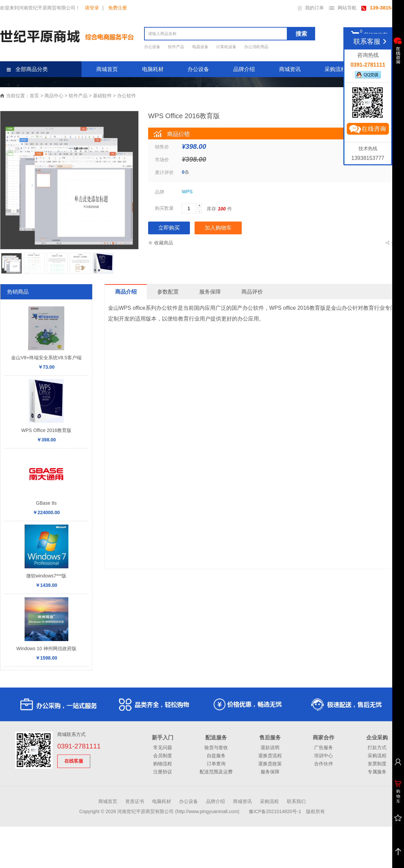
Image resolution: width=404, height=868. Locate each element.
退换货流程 (270, 756)
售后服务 (270, 738)
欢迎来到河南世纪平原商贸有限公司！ (40, 8)
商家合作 (324, 738)
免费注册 (117, 8)
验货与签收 (216, 747)
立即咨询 (368, 130)
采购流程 (335, 69)
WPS (187, 192)
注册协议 (163, 772)
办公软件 (127, 96)
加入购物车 (218, 228)
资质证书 (135, 801)
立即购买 (169, 228)
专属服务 (377, 772)
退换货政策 (270, 764)
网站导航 (343, 8)
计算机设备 (227, 47)
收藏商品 (161, 243)
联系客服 (371, 41)
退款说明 (270, 747)
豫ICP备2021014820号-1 (275, 811)
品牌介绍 (244, 69)
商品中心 (54, 96)
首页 (34, 96)
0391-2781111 (79, 746)
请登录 (92, 8)
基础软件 (102, 96)
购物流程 (163, 764)
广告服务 (324, 747)
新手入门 (163, 738)
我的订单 (311, 8)
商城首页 (107, 69)
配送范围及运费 (216, 772)
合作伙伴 (324, 764)
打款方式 (377, 747)
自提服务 (216, 756)
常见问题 (163, 747)
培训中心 (324, 756)
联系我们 (296, 801)
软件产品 (177, 47)
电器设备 (201, 47)
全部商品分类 (27, 69)
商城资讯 (290, 69)
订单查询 (216, 764)
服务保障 (270, 772)
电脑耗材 (153, 69)
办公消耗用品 (256, 47)
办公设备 (153, 47)
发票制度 (377, 764)
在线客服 (74, 761)
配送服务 (216, 738)
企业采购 (377, 738)
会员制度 (163, 756)
